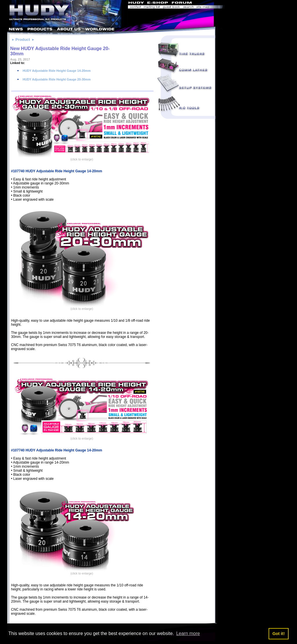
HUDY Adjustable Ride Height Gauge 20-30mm (56, 79)
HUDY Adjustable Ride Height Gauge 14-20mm (56, 71)
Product (23, 40)
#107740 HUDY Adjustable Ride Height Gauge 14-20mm (57, 171)
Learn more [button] (188, 633)
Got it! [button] (278, 634)
